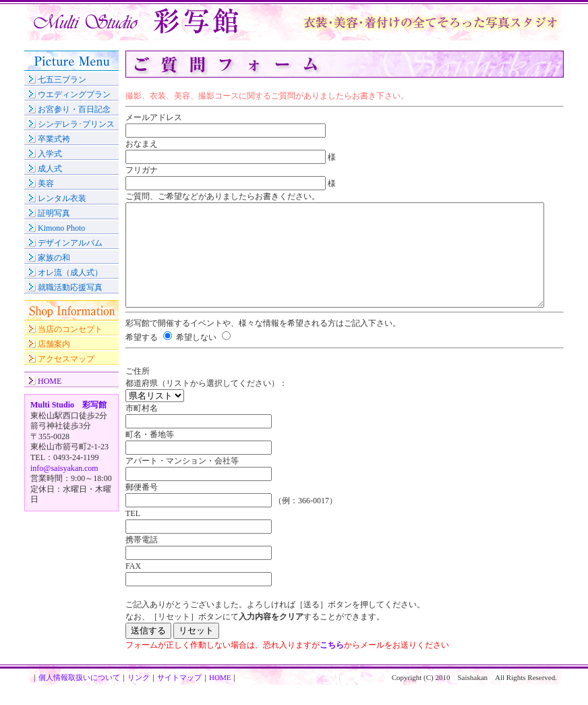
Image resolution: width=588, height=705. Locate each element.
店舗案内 (54, 344)
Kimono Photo (61, 228)
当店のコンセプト (70, 329)
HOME (50, 381)
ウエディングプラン (74, 94)
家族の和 (54, 258)
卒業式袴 (54, 139)
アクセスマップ (66, 359)
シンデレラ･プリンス (76, 124)
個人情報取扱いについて (79, 698)
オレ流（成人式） (70, 273)
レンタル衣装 (62, 198)
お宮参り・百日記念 (74, 109)
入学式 (50, 154)
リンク (139, 698)
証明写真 (54, 213)
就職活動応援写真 (70, 287)
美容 (46, 184)
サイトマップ (179, 698)
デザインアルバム (70, 243)
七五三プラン (62, 80)
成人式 (50, 169)
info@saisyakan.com (64, 468)
